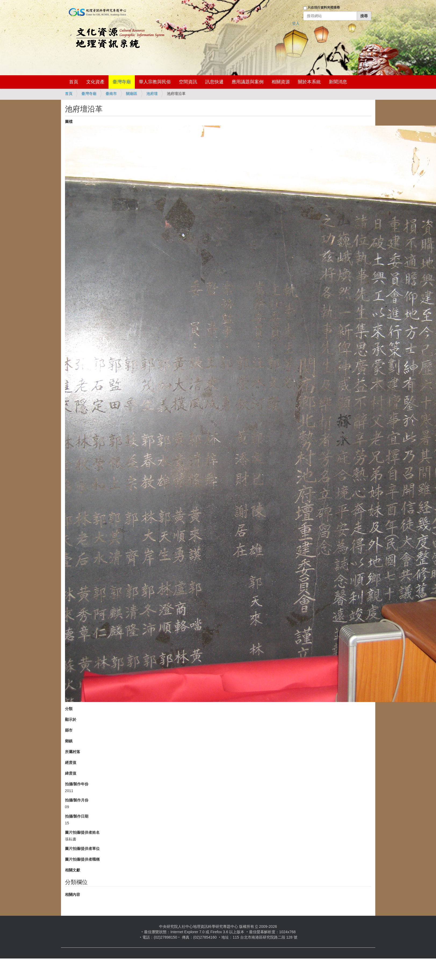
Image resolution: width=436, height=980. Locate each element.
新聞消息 (338, 82)
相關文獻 (73, 870)
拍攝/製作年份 (77, 784)
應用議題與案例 (248, 82)
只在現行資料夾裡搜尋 (324, 8)
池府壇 (152, 94)
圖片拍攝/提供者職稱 (82, 859)
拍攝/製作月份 (77, 800)
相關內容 (73, 895)
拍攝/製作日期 (77, 816)
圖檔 (69, 122)
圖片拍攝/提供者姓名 (82, 832)
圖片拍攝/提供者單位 (82, 849)
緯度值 (71, 773)
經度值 (71, 762)
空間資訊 (188, 82)
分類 (69, 709)
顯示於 (71, 719)
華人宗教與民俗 (155, 82)
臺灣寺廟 (122, 82)
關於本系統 (309, 82)
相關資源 (281, 82)
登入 (296, 23)
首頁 (74, 82)
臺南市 (111, 94)
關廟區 (132, 94)
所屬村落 (73, 752)
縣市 (69, 730)
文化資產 (95, 82)
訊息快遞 (214, 82)
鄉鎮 (69, 741)
